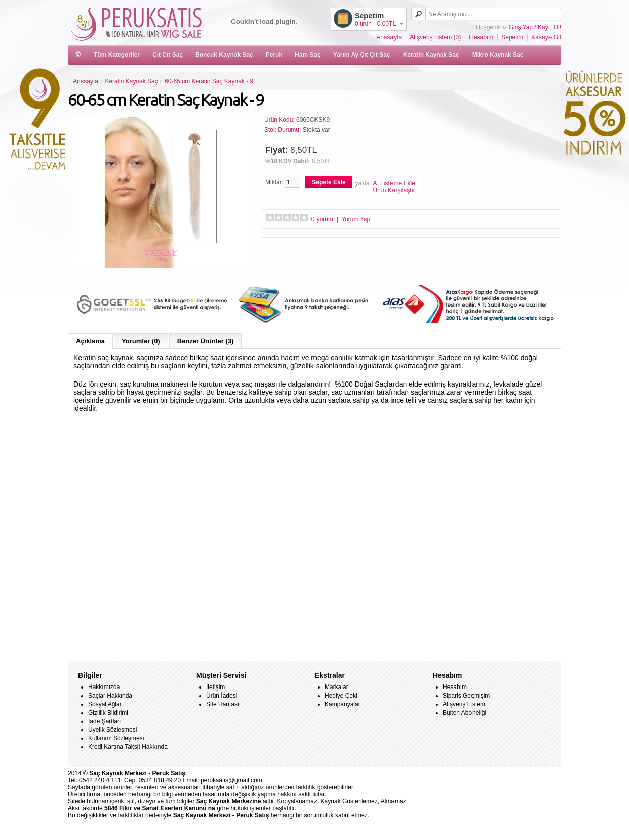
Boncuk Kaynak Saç (224, 55)
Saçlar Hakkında (110, 696)
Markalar (336, 687)
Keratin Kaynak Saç (431, 55)
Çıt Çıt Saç (168, 55)
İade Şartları (104, 721)
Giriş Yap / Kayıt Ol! (535, 27)
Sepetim (512, 37)
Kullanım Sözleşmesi (116, 738)
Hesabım (481, 37)
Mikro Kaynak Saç (498, 55)
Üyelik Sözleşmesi (112, 730)
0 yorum (322, 219)
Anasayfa (389, 37)
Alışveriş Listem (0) (435, 37)
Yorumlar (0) (141, 341)
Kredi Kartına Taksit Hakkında (128, 747)
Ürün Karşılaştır (394, 190)
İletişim (216, 687)
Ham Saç (308, 55)
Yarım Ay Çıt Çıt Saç (362, 55)
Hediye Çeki (341, 696)
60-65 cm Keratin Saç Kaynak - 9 (209, 81)
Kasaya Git (546, 37)
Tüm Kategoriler (117, 55)
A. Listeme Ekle (394, 183)
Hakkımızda (104, 687)
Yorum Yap (356, 219)
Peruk (274, 55)
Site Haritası (223, 704)
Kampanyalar (342, 704)
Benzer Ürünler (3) (206, 341)
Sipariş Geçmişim (466, 696)
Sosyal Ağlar (105, 704)
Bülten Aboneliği (464, 713)
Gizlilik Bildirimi (108, 713)
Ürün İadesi (222, 696)
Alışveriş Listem (464, 704)
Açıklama (90, 341)
